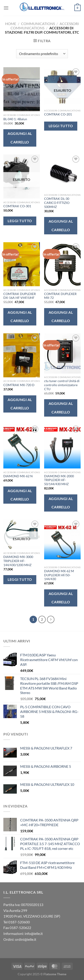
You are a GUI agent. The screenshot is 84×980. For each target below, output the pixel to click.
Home (11, 24)
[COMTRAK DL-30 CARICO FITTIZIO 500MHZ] (62, 173)
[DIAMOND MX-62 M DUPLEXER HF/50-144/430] (62, 541)
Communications (38, 24)
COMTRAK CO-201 (58, 114)
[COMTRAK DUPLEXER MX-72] (62, 264)
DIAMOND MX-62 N (18, 476)
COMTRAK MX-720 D (19, 385)
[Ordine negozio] (42, 54)
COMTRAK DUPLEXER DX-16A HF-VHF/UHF (20, 296)
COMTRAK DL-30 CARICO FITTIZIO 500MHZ (57, 203)
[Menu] (6, 8)
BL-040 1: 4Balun (15, 119)
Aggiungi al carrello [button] (20, 138)
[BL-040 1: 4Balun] (22, 89)
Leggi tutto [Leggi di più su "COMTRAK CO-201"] (61, 126)
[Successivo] (51, 620)
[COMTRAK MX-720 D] (22, 355)
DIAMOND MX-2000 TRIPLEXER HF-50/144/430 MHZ (59, 480)
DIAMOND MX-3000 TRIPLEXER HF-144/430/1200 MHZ (18, 561)
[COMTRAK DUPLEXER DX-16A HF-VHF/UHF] (22, 264)
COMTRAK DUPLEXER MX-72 (60, 296)
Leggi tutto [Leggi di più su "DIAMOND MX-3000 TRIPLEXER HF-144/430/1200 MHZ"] (20, 579)
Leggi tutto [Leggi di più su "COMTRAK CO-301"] (20, 221)
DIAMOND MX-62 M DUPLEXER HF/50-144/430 (59, 575)
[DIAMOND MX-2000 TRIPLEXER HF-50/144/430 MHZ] (62, 446)
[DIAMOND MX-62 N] (22, 446)
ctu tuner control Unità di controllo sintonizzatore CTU (62, 385)
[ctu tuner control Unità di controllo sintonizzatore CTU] (62, 353)
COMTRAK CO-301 (17, 206)
